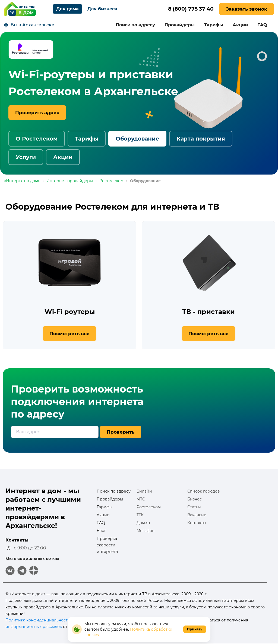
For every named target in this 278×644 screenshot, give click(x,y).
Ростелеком (149, 507)
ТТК (140, 515)
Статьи (194, 507)
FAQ (262, 25)
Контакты (197, 523)
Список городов (204, 491)
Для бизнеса (102, 9)
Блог (101, 531)
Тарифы (214, 25)
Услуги (26, 157)
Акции (240, 25)
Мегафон (146, 531)
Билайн (144, 491)
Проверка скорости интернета (107, 545)
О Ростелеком (37, 139)
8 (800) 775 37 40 (189, 9)
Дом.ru (143, 523)
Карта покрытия (201, 139)
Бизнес (195, 499)
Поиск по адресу (135, 25)
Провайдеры (180, 25)
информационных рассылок (34, 627)
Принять (195, 629)
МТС (141, 499)
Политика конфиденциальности (38, 620)
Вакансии (197, 515)
